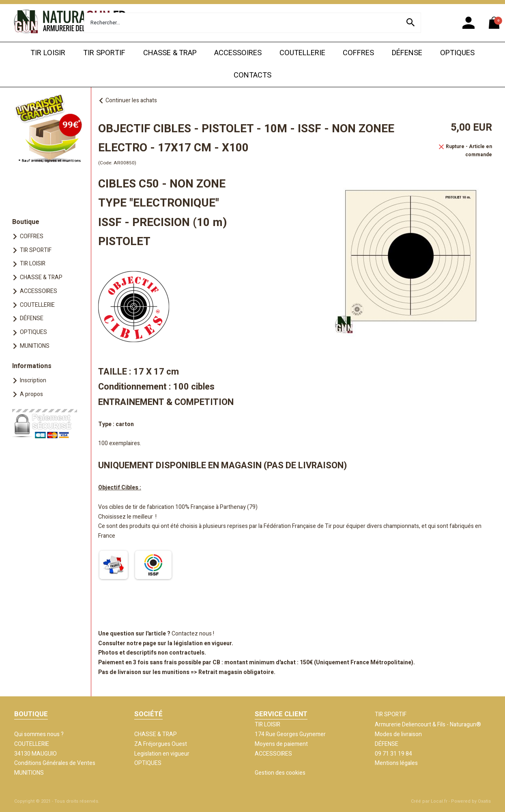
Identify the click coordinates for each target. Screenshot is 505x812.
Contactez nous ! (193, 634)
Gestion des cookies (280, 773)
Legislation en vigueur (162, 754)
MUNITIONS (35, 346)
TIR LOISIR (48, 53)
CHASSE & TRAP (170, 53)
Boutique (26, 222)
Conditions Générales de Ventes (55, 763)
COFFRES (358, 53)
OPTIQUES (457, 53)
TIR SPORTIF (104, 53)
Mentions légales (396, 763)
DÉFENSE (407, 53)
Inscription (33, 380)
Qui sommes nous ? (39, 734)
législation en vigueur (203, 643)
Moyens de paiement (281, 744)
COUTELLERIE (302, 53)
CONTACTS (252, 75)
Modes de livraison (398, 734)
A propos (31, 394)
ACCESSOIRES (238, 53)
